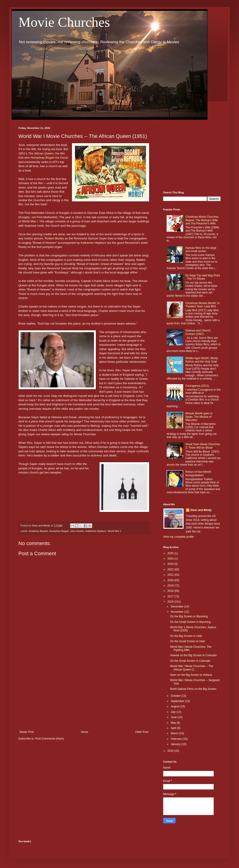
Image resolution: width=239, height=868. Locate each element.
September (178, 701)
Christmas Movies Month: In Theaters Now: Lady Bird (203, 305)
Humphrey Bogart (43, 158)
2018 (171, 591)
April (174, 728)
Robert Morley (54, 238)
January (176, 744)
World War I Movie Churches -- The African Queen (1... (192, 668)
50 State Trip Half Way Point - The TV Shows (203, 277)
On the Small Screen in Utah (188, 641)
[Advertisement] (84, 692)
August (175, 706)
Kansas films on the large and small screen (201, 250)
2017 (171, 596)
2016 (171, 602)
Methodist (38, 213)
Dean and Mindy (201, 510)
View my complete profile (178, 537)
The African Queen (41, 153)
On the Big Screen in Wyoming (189, 616)
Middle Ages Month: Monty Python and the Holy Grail (202, 360)
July (174, 712)
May (174, 723)
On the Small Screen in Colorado (190, 661)
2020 (171, 580)
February (177, 739)
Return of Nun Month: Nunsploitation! (199, 473)
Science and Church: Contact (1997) (198, 332)
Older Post (142, 732)
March (175, 733)
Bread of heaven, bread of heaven (100, 264)
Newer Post (27, 732)
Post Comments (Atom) (50, 739)
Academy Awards (38, 531)
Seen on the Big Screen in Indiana (191, 675)
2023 (171, 564)
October (176, 696)
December (178, 607)
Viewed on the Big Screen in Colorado (193, 655)
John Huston (77, 531)
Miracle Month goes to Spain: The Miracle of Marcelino (199, 417)
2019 (171, 586)
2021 (171, 575)
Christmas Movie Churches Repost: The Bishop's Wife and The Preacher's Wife (202, 220)
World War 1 (114, 531)
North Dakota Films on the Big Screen (193, 689)
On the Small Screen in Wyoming (190, 622)
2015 (171, 751)
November (178, 612)
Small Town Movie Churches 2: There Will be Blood (203, 446)
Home (85, 732)
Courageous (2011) (197, 386)
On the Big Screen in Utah (186, 636)
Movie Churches (64, 22)
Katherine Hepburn (93, 243)
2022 (171, 569)
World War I (29, 221)
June (174, 717)
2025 (171, 553)
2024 (171, 559)
